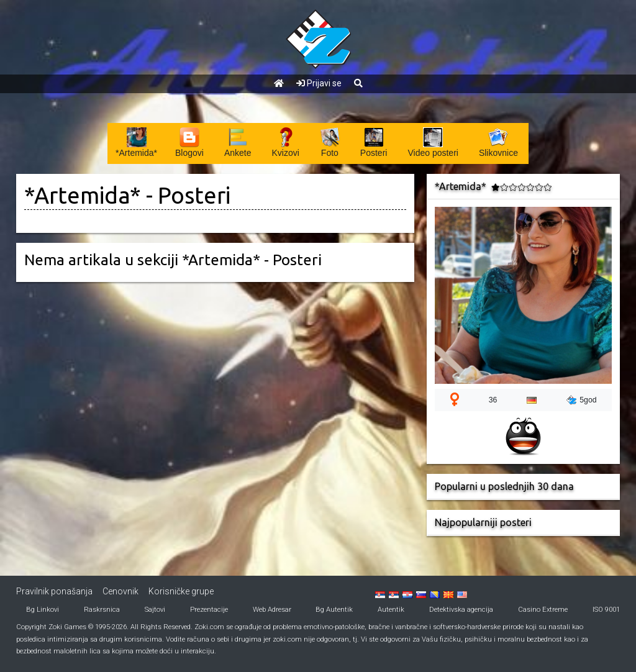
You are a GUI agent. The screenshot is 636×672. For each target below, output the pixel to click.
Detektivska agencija (461, 610)
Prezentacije (209, 610)
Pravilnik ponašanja (54, 591)
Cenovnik (120, 591)
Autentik (391, 610)
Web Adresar (272, 610)
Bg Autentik (334, 610)
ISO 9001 (606, 610)
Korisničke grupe (181, 591)
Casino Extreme (543, 610)
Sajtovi (155, 610)
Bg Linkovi (43, 610)
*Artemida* (83, 195)
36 (493, 400)
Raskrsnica (102, 610)
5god (581, 400)
